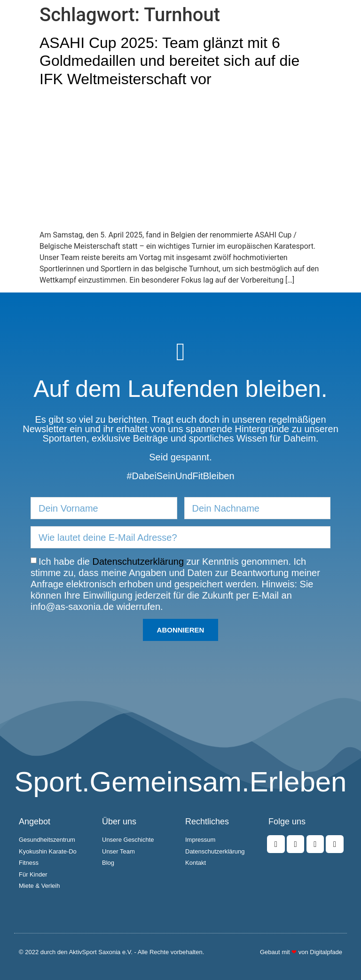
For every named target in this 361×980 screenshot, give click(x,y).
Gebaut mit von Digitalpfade (301, 952)
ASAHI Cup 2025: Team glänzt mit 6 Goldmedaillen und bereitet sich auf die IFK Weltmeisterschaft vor (169, 61)
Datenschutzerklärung (138, 561)
